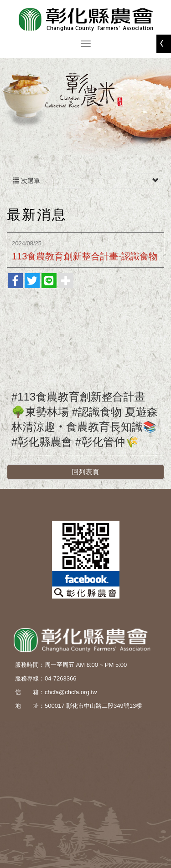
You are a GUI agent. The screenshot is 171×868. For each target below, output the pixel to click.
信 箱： (30, 692)
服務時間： (30, 665)
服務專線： (30, 678)
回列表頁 (86, 472)
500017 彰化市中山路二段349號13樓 (93, 706)
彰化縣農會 (86, 19)
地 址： (30, 706)
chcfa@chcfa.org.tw (71, 692)
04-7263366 (60, 678)
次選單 (85, 181)
